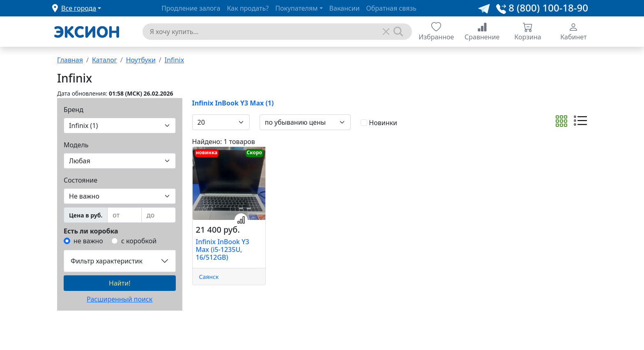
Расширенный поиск (120, 299)
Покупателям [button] (296, 8)
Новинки (383, 123)
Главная (70, 60)
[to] (159, 215)
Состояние (80, 180)
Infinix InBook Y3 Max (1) (233, 103)
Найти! (120, 283)
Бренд (74, 110)
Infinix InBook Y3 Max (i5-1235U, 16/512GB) (223, 249)
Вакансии (345, 8)
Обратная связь (391, 8)
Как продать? (248, 8)
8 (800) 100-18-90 (542, 8)
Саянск (209, 277)
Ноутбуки (141, 60)
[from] (124, 215)
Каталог (105, 60)
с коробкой (139, 241)
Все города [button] (79, 8)
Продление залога (191, 8)
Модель (76, 145)
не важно (88, 241)
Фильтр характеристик (107, 261)
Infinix (174, 60)
